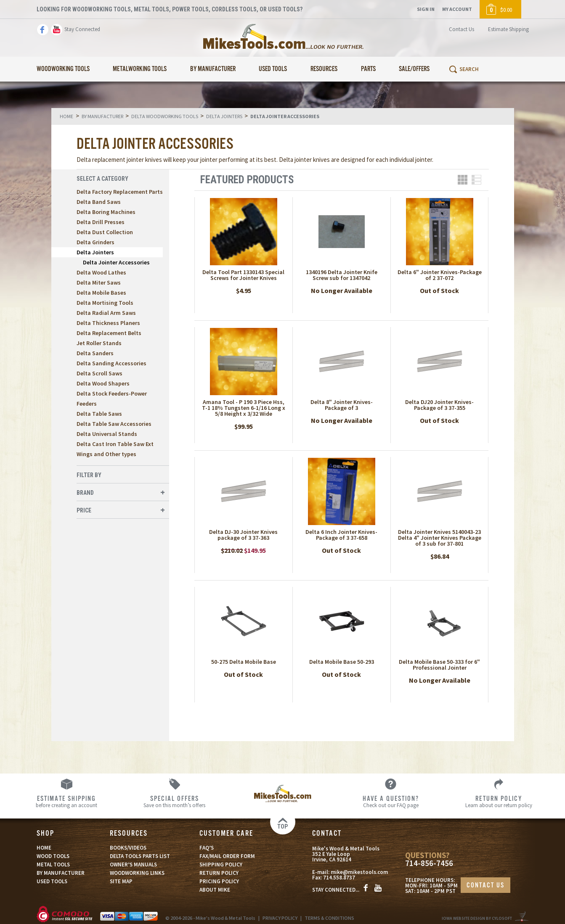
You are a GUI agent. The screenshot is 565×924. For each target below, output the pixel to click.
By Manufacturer (213, 69)
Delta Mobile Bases (101, 293)
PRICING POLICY (219, 881)
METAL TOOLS (53, 865)
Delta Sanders (95, 353)
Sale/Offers (414, 69)
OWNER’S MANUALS (133, 865)
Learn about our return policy (499, 801)
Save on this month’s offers (174, 801)
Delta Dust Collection (105, 232)
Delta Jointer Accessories (116, 262)
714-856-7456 (429, 863)
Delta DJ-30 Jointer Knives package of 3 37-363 (243, 535)
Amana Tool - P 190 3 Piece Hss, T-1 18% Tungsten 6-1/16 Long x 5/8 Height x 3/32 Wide (244, 408)
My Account (457, 9)
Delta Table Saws (99, 414)
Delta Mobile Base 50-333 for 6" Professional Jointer (439, 665)
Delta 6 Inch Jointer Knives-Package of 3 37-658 (341, 535)
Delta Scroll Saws (99, 373)
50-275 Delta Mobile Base (244, 662)
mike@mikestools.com (359, 872)
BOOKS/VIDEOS (128, 848)
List (476, 180)
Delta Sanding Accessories (111, 363)
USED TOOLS (52, 881)
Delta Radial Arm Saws (106, 313)
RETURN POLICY (219, 873)
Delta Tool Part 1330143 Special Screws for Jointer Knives (243, 275)
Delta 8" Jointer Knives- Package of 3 (342, 405)
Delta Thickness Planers (108, 323)
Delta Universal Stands (107, 434)
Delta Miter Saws (99, 282)
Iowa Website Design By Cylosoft (477, 918)
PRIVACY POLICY (280, 918)
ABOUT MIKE (215, 890)
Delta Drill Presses (101, 222)
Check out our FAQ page (391, 801)
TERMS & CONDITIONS (329, 918)
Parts (368, 69)
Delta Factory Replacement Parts (120, 192)
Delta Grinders (95, 242)
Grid (463, 180)
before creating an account (66, 801)
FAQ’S (207, 848)
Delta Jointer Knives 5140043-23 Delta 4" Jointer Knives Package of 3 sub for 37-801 (440, 538)
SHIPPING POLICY (221, 865)
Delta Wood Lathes (101, 272)
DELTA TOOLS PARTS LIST (140, 856)
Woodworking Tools (63, 69)
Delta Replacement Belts (109, 333)
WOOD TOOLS (53, 856)
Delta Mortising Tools (105, 303)
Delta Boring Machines (106, 212)
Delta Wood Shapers (103, 383)
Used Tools (273, 69)
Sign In (426, 9)
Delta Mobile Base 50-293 (342, 662)
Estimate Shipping (508, 29)
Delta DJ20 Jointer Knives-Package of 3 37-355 (439, 405)
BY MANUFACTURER (61, 873)
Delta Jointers (95, 252)
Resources (324, 69)
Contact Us (462, 29)
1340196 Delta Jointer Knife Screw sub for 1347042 (342, 275)
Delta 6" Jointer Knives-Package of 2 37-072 (440, 275)
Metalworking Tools (140, 69)
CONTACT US (485, 886)
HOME (44, 848)
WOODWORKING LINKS (137, 873)
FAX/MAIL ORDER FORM (227, 856)
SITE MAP (121, 881)
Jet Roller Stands (99, 343)
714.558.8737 (339, 878)
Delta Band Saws (99, 202)
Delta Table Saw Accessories (114, 424)
